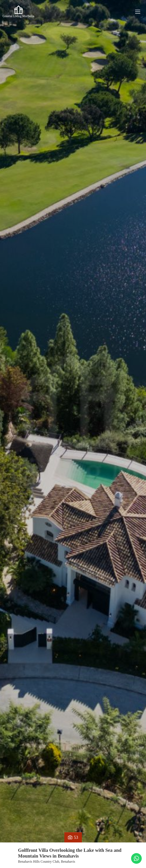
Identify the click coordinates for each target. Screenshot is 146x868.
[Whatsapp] (136, 858)
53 (73, 837)
